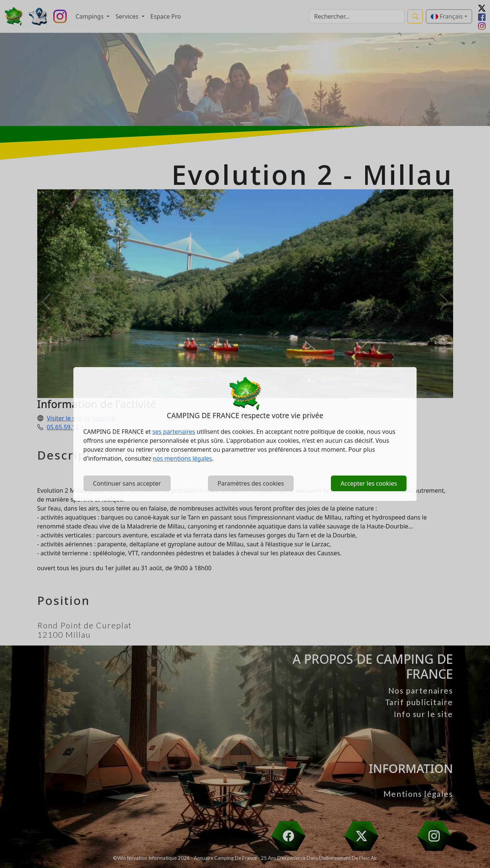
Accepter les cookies (369, 483)
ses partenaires (174, 432)
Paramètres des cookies (251, 483)
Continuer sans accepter (127, 483)
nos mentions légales (182, 458)
